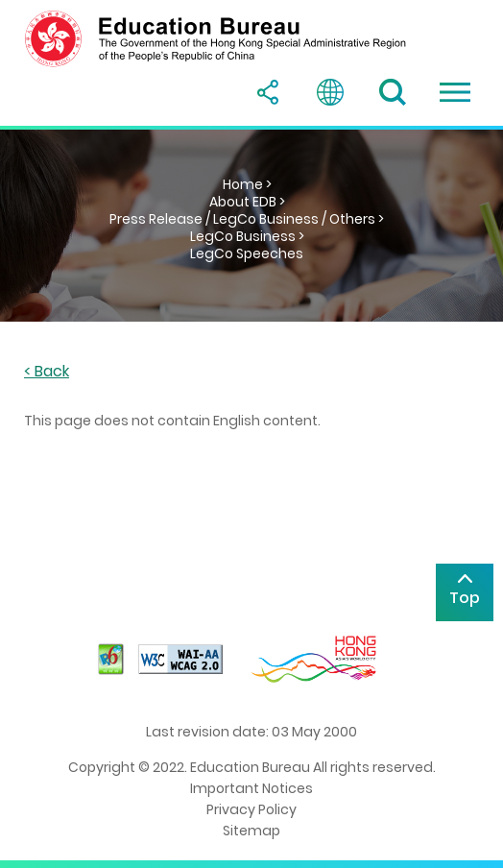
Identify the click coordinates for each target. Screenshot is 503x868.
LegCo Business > (247, 236)
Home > (247, 184)
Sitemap (251, 831)
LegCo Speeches (247, 253)
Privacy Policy (251, 809)
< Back (47, 372)
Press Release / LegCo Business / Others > (247, 219)
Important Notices (251, 788)
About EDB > (247, 202)
